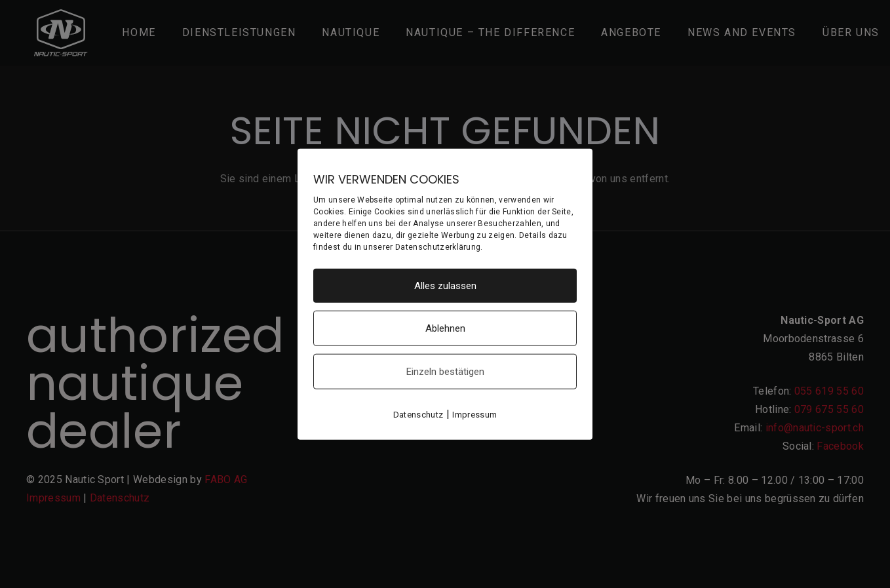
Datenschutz (418, 415)
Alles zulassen (445, 286)
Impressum (474, 415)
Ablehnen (445, 328)
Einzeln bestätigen (445, 372)
